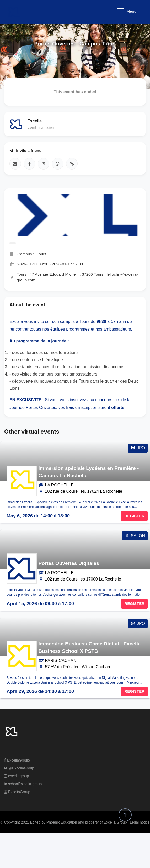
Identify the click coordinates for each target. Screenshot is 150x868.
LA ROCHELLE (59, 485)
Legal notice (140, 822)
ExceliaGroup (17, 792)
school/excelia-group (23, 784)
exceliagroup (16, 776)
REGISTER (134, 516)
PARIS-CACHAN (61, 661)
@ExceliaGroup (19, 768)
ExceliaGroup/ (17, 760)
